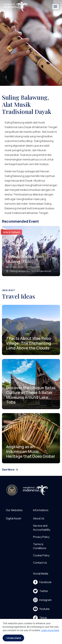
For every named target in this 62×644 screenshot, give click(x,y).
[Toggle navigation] (55, 7)
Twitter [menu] (41, 591)
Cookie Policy (41, 555)
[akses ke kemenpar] (12, 490)
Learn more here (50, 630)
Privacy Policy (41, 537)
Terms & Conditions (40, 546)
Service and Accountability (42, 528)
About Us (39, 518)
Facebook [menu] (42, 582)
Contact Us (40, 563)
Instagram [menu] (42, 600)
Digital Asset (14, 518)
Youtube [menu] (41, 609)
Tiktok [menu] (40, 618)
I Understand (13, 638)
